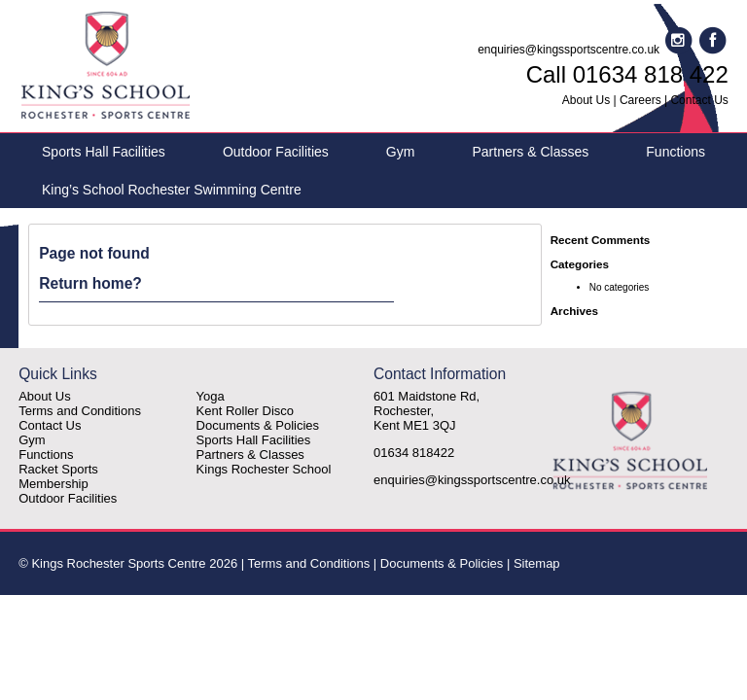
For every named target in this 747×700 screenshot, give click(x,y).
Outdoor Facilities (276, 152)
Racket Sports (58, 469)
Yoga (211, 396)
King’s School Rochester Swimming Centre (172, 190)
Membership (53, 484)
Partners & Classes (530, 152)
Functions (676, 152)
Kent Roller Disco (245, 411)
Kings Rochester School (264, 469)
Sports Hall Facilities (104, 152)
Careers (640, 100)
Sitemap (537, 563)
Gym (401, 152)
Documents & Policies (258, 425)
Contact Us (699, 100)
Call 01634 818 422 (627, 74)
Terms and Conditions (80, 411)
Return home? (90, 283)
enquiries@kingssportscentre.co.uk (569, 50)
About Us (586, 100)
